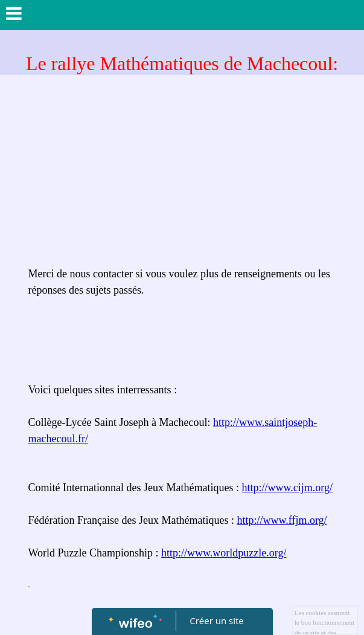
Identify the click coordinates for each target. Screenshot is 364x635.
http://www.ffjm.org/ (282, 520)
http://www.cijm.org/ (287, 488)
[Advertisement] (182, 175)
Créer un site (216, 620)
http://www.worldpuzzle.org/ (224, 553)
